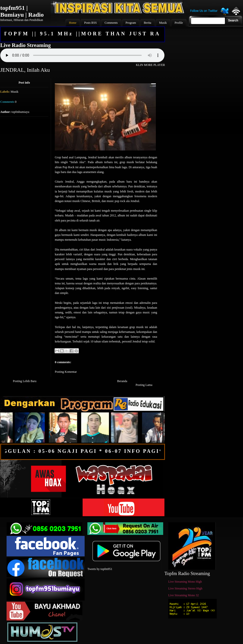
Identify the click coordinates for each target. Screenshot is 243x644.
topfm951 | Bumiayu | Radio (22, 11)
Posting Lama (144, 385)
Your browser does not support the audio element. (82, 55)
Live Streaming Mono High (185, 582)
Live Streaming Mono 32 (184, 595)
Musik (15, 92)
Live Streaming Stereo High (185, 588)
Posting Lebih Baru (25, 381)
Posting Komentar (66, 372)
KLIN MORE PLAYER (150, 65)
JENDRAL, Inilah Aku (25, 70)
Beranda (122, 381)
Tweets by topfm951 (100, 569)
